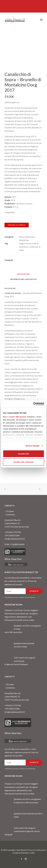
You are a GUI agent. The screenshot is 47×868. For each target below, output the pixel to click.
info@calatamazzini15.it (15, 539)
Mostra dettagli (32, 446)
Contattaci (10, 515)
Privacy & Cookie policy (36, 850)
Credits (32, 853)
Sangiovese (24, 243)
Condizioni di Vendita (20, 853)
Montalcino (30, 237)
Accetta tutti (23, 454)
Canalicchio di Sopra (13, 293)
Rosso (22, 237)
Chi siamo (10, 511)
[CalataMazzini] (15, 20)
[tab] (24, 280)
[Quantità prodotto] (10, 219)
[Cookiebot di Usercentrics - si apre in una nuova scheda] (33, 404)
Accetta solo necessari (23, 462)
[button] (41, 20)
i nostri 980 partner (17, 417)
